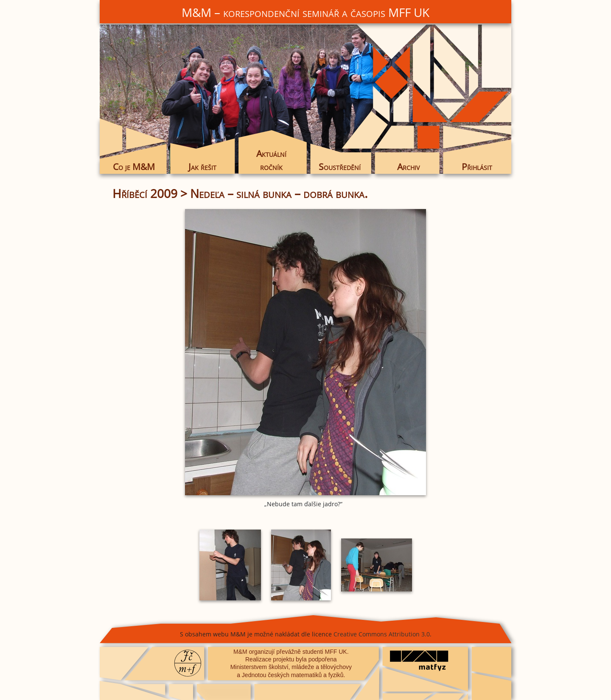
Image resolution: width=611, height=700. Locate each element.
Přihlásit (477, 167)
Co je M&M (134, 167)
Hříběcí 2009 (145, 193)
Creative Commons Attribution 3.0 (382, 634)
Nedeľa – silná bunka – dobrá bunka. (279, 193)
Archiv (408, 167)
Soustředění (340, 167)
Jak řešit (202, 167)
